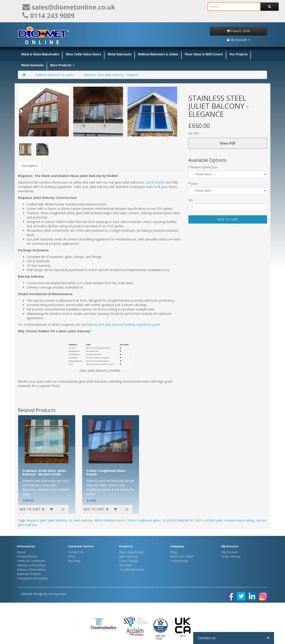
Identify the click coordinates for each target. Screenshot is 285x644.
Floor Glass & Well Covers (204, 54)
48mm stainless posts (110, 520)
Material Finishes (29, 574)
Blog (174, 552)
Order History (231, 556)
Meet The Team (182, 556)
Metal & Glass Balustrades (40, 54)
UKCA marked (155, 182)
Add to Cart (228, 219)
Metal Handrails (32, 65)
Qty (191, 200)
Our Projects (239, 54)
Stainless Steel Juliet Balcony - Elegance (111, 75)
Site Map (74, 561)
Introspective (57, 594)
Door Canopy (129, 561)
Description (30, 166)
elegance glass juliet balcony (47, 520)
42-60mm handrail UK (178, 520)
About (21, 552)
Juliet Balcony (129, 556)
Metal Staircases (120, 54)
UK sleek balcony (80, 520)
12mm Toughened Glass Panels (106, 472)
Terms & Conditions (31, 561)
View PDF (228, 143)
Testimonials (179, 561)
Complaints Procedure (33, 578)
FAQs (72, 556)
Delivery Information (31, 565)
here (165, 270)
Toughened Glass (131, 570)
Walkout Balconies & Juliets (158, 54)
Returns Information (31, 570)
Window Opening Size (204, 167)
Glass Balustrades (132, 552)
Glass (194, 184)
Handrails (126, 565)
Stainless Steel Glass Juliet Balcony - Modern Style (44, 472)
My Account (230, 552)
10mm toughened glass (144, 520)
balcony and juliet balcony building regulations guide (123, 325)
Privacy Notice (27, 556)
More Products (62, 65)
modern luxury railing (239, 520)
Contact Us (76, 552)
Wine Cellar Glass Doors (83, 54)
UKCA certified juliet (209, 520)
